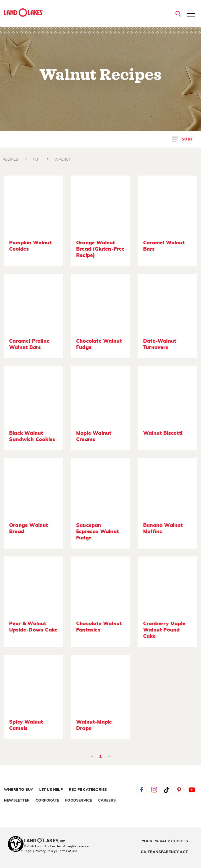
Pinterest (179, 790)
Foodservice (79, 801)
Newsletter (17, 801)
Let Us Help (51, 790)
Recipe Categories (88, 790)
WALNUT (63, 160)
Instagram (154, 790)
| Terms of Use (67, 851)
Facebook (141, 790)
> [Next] (109, 756)
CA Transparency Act (164, 852)
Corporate (47, 801)
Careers (107, 801)
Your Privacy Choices (165, 841)
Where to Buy (18, 790)
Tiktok (167, 790)
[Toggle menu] (191, 14)
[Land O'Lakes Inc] (47, 841)
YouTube (192, 790)
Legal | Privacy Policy (40, 851)
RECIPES (10, 160)
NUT (37, 160)
